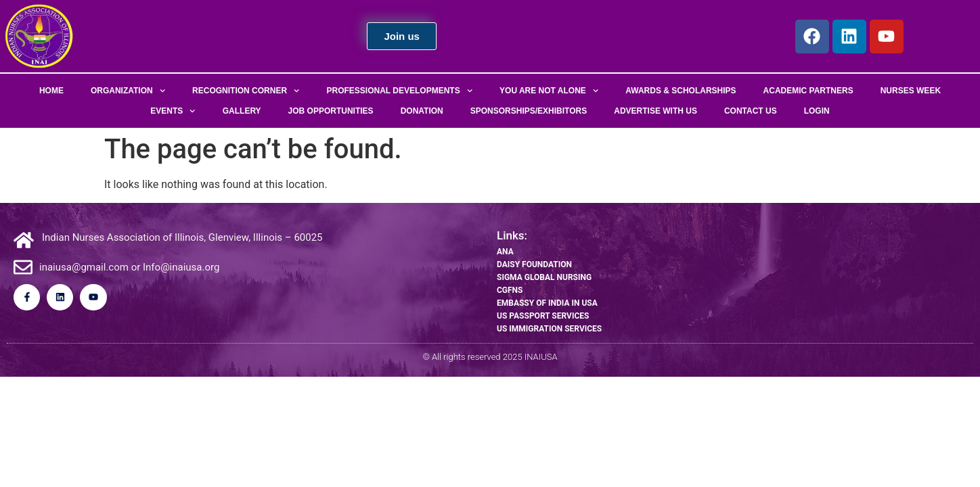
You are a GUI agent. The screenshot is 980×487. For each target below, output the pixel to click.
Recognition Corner (246, 91)
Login (817, 111)
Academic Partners (808, 91)
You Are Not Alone (549, 91)
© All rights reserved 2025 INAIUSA (490, 357)
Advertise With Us (655, 111)
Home (51, 91)
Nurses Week (911, 91)
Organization (128, 91)
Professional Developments (400, 91)
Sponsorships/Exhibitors (529, 111)
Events (173, 111)
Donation (422, 111)
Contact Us (751, 111)
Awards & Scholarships (681, 91)
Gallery (242, 111)
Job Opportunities (331, 111)
